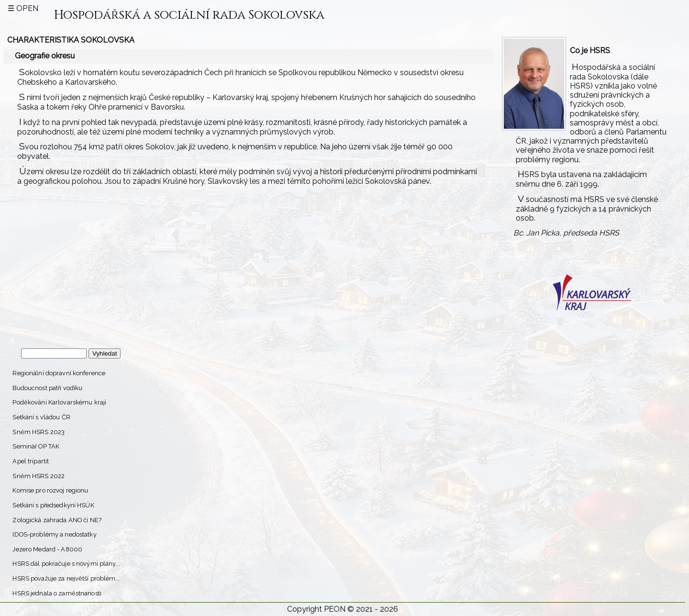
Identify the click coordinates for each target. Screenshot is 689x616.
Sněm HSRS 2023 (39, 432)
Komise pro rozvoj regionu (50, 490)
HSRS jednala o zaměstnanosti (57, 593)
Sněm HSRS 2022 (39, 476)
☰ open (23, 8)
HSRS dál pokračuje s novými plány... (66, 564)
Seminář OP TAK (36, 446)
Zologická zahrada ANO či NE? (57, 520)
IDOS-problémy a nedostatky (54, 534)
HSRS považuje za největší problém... (66, 578)
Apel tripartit (31, 461)
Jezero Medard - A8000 (47, 549)
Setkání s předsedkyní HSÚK (53, 505)
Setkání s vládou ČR (41, 417)
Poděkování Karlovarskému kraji (59, 402)
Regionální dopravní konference (59, 373)
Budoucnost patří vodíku (47, 388)
